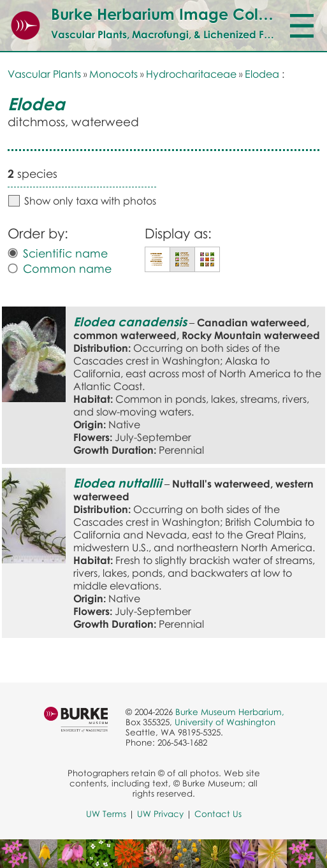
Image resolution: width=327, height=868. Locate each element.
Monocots (113, 74)
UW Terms (106, 814)
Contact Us (218, 814)
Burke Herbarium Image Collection (179, 14)
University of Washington (225, 722)
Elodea (262, 74)
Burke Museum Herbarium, (230, 712)
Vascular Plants (44, 74)
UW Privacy (160, 814)
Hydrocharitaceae (191, 74)
